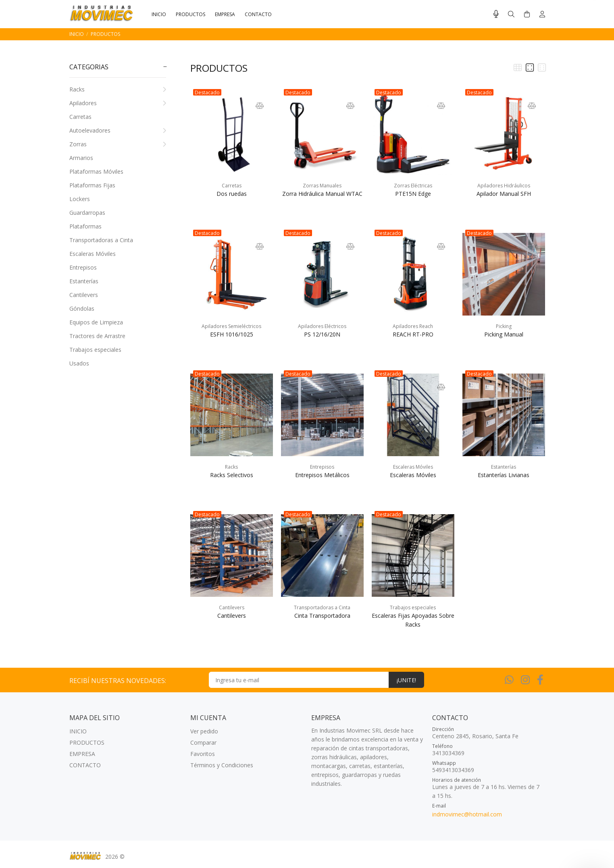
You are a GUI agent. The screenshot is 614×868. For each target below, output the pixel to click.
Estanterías (84, 281)
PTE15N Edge (413, 194)
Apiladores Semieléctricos (231, 326)
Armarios (81, 158)
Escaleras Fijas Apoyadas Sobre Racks (413, 620)
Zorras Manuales (322, 186)
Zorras (118, 144)
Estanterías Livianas (504, 475)
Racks (118, 89)
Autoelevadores (118, 130)
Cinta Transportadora (322, 616)
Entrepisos (83, 267)
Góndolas (82, 308)
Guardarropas (87, 213)
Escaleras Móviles (93, 254)
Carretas (80, 117)
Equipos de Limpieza (96, 322)
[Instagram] (525, 679)
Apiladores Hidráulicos (504, 186)
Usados (79, 363)
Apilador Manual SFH (504, 194)
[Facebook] (540, 679)
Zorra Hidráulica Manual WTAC (322, 194)
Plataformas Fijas (92, 185)
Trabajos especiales (95, 350)
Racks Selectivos (232, 475)
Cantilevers (84, 295)
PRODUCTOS (105, 34)
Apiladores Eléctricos (322, 326)
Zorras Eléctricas (413, 186)
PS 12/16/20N (322, 334)
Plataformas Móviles (96, 171)
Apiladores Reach (413, 326)
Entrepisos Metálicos (322, 475)
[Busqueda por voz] (496, 14)
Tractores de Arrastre (97, 336)
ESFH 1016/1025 (232, 334)
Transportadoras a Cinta (101, 240)
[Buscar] (511, 14)
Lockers (80, 199)
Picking (504, 326)
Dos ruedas (232, 194)
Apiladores (118, 103)
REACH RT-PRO (413, 334)
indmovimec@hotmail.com (467, 814)
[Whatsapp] (509, 679)
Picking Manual (504, 334)
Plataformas (85, 226)
